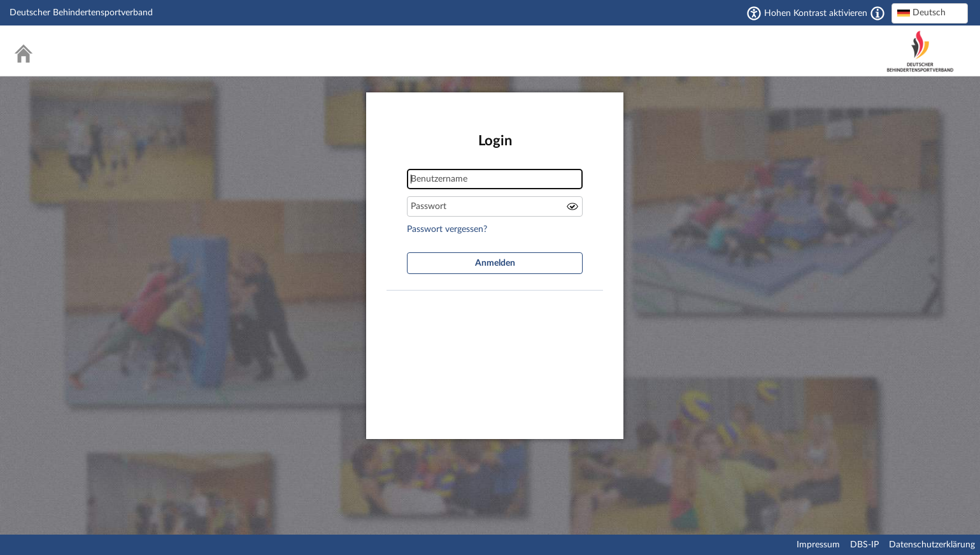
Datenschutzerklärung (932, 545)
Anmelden (495, 263)
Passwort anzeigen (572, 206)
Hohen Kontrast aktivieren (816, 13)
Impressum (818, 545)
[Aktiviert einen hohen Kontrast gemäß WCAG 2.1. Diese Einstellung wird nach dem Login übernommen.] (877, 13)
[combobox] (930, 13)
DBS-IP (864, 545)
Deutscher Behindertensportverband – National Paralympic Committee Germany (920, 51)
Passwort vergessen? (447, 229)
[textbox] (930, 13)
